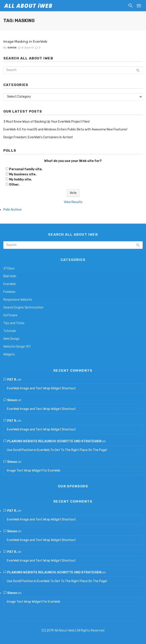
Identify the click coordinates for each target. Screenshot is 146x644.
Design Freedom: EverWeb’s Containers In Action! (38, 137)
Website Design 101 (17, 347)
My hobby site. (20, 179)
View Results (73, 202)
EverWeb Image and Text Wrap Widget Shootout (41, 388)
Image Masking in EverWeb (25, 41)
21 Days (9, 268)
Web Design (11, 339)
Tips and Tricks (14, 323)
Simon (12, 48)
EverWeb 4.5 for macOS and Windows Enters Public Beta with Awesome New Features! (65, 129)
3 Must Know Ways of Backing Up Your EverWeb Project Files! (47, 122)
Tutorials (10, 331)
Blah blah (10, 276)
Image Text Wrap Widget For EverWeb (34, 471)
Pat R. (12, 380)
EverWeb (10, 284)
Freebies (9, 292)
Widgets (9, 354)
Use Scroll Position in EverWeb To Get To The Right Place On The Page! (57, 450)
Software (10, 315)
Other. (14, 185)
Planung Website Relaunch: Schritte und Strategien (54, 441)
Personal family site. (26, 169)
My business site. (23, 174)
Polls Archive (12, 210)
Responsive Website (18, 300)
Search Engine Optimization (23, 307)
